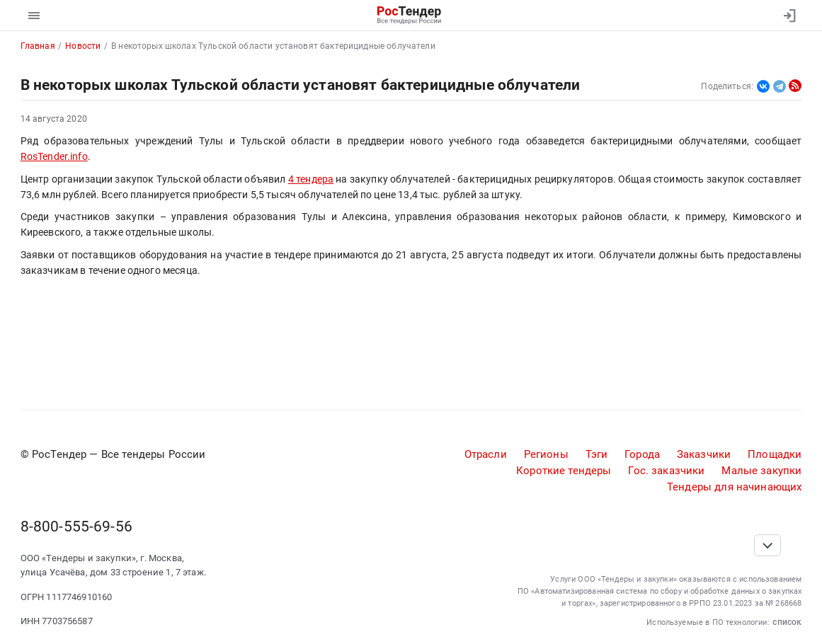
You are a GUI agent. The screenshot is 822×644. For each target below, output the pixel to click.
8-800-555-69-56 (76, 527)
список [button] (787, 622)
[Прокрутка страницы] (767, 545)
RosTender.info (54, 156)
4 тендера (311, 179)
